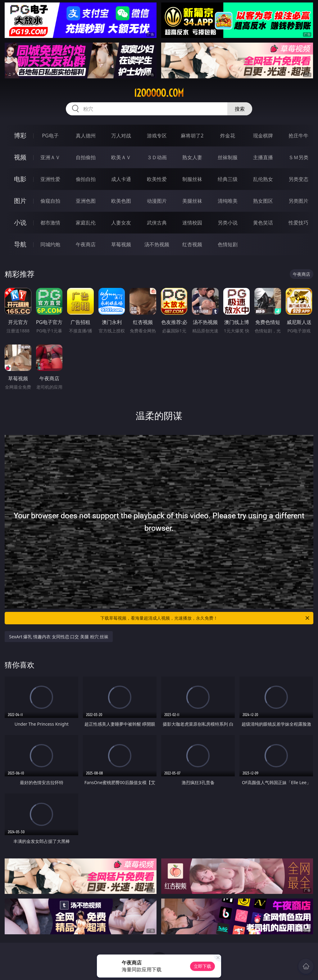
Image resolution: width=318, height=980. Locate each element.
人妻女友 (121, 223)
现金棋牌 (263, 136)
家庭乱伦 (86, 223)
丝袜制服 (228, 157)
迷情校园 (192, 223)
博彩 (20, 135)
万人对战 (121, 136)
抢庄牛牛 (298, 136)
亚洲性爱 (50, 179)
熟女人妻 (192, 157)
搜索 (240, 109)
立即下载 (202, 966)
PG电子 (50, 136)
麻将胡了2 (192, 136)
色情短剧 (228, 244)
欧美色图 (121, 201)
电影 (20, 179)
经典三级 (228, 179)
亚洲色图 (86, 201)
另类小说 (228, 223)
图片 (20, 201)
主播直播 (263, 157)
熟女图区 (263, 201)
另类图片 (298, 201)
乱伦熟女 (263, 179)
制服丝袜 (192, 179)
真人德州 (86, 136)
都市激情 (50, 223)
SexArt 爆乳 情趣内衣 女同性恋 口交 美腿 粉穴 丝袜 (59, 637)
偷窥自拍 (50, 201)
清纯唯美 (228, 201)
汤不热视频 (157, 244)
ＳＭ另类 (298, 157)
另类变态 (298, 179)
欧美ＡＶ (121, 157)
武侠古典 (157, 223)
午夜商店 (86, 244)
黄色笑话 (263, 223)
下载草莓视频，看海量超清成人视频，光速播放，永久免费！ (205, 618)
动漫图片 (157, 201)
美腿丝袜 (192, 201)
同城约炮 (50, 244)
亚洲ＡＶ (50, 157)
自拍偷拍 (86, 157)
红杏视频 (192, 244)
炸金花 (228, 136)
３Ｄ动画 (157, 157)
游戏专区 (157, 136)
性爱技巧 (298, 223)
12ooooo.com (159, 93)
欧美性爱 (157, 179)
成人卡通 (121, 179)
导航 (20, 244)
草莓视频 (121, 244)
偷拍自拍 (86, 179)
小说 (20, 222)
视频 (20, 157)
